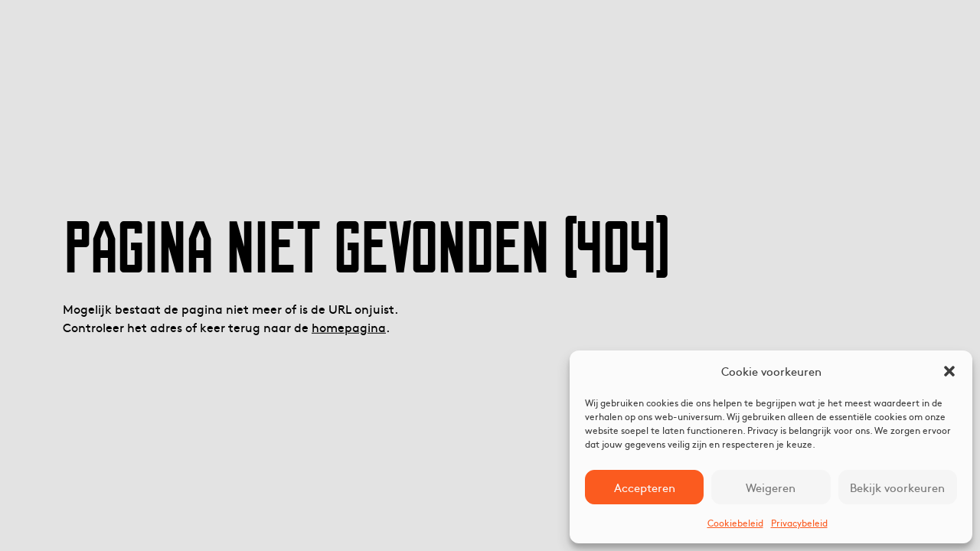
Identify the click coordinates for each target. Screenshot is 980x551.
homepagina (349, 327)
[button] (949, 371)
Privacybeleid (799, 523)
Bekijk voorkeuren (897, 487)
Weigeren (771, 487)
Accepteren (645, 487)
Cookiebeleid (735, 523)
